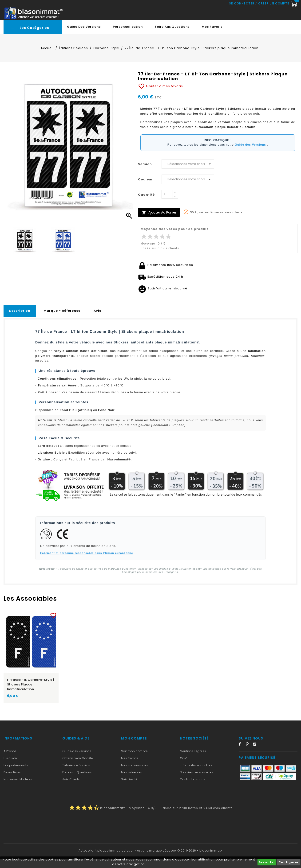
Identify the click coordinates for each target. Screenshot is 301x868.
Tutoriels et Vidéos (76, 774)
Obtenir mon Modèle (77, 767)
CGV (183, 767)
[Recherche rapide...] (137, 11)
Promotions (12, 781)
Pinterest (249, 754)
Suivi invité (129, 788)
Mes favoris (212, 36)
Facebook (242, 754)
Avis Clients (71, 788)
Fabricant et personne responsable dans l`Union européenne (87, 562)
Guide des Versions (84, 36)
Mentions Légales (193, 760)
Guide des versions (77, 760)
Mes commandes (135, 774)
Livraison (10, 767)
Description (20, 320)
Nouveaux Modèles (18, 788)
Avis (97, 320)
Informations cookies (196, 774)
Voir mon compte (134, 760)
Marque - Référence (62, 320)
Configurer (289, 862)
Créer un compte (274, 23)
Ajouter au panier (159, 221)
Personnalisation (128, 36)
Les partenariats (16, 774)
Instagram (256, 754)
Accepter (267, 862)
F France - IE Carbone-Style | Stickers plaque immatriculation (31, 693)
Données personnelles (196, 781)
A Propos (10, 760)
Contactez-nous (193, 788)
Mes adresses (132, 781)
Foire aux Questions (172, 36)
